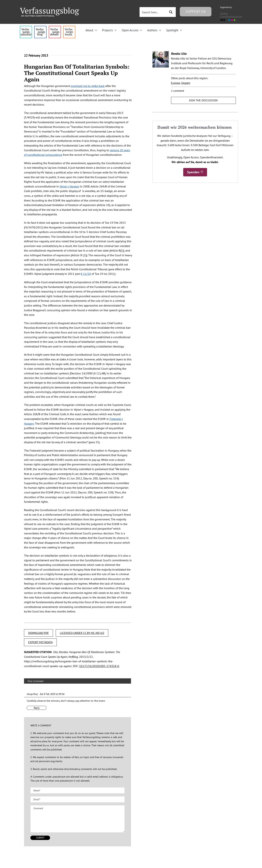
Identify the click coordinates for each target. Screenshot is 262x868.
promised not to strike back (88, 86)
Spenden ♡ (195, 172)
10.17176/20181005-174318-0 (99, 666)
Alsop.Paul (32, 694)
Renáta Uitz (179, 54)
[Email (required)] (78, 799)
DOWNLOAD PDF (38, 633)
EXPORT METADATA (40, 642)
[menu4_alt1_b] (26, 27)
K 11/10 (86, 274)
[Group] (49, 9)
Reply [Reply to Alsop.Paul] (37, 708)
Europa (175, 83)
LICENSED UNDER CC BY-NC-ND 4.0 (82, 633)
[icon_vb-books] (69, 27)
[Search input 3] (153, 12)
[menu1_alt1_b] (40, 27)
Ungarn (186, 83)
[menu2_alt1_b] (55, 27)
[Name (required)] (78, 790)
